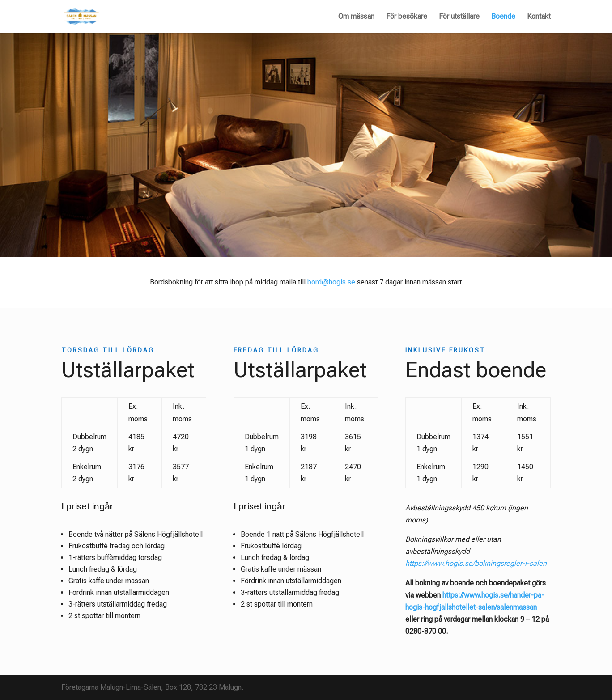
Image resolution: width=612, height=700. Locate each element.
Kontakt (539, 17)
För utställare (459, 17)
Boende (503, 17)
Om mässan (356, 17)
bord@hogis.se (331, 282)
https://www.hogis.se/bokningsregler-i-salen (476, 563)
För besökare (407, 17)
